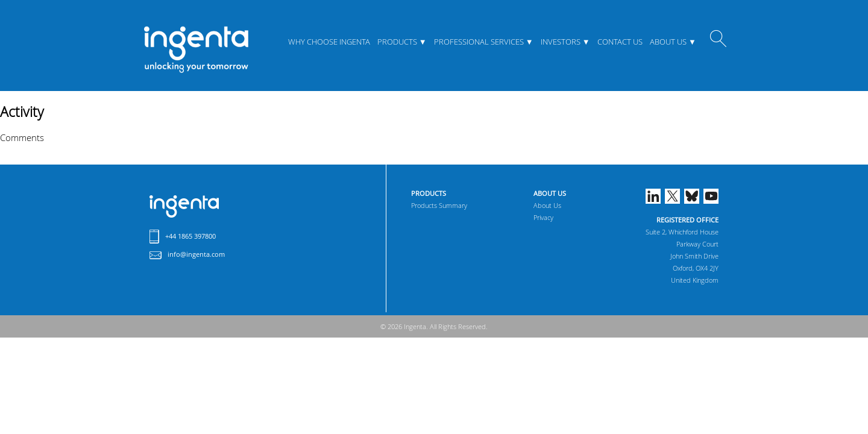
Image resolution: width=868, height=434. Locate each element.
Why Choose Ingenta (329, 42)
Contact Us (620, 42)
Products (397, 42)
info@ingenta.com (196, 254)
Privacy (543, 217)
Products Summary (439, 205)
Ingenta (184, 206)
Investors (561, 42)
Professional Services (479, 42)
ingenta (196, 49)
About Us (668, 42)
